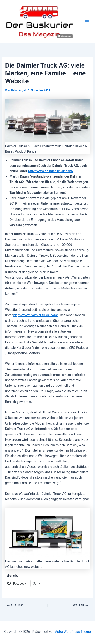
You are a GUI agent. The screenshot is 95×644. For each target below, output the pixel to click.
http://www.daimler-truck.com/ (51, 171)
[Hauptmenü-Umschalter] (87, 22)
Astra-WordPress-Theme (73, 632)
